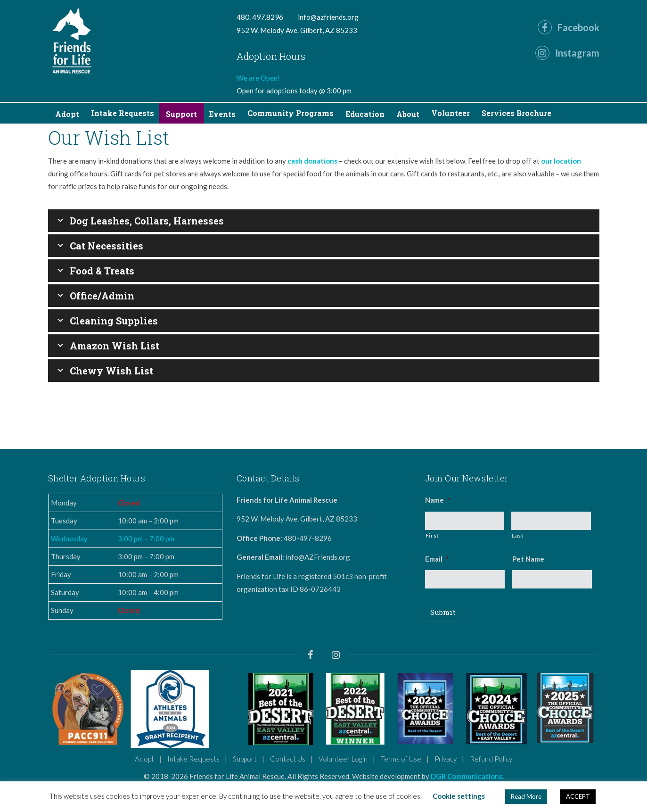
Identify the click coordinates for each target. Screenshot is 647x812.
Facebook (569, 27)
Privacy (446, 759)
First (432, 535)
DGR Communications (467, 776)
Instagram (567, 53)
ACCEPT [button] (578, 796)
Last (518, 535)
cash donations (312, 161)
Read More (526, 796)
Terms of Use (401, 759)
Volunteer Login (343, 759)
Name (438, 500)
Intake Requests (193, 759)
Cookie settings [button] (459, 796)
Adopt (144, 759)
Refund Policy (491, 759)
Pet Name (528, 559)
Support (245, 759)
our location (561, 161)
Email (437, 559)
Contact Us (288, 759)
